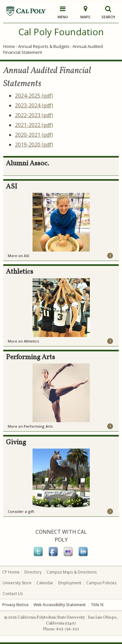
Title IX (97, 605)
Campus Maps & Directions (72, 572)
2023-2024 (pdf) (34, 105)
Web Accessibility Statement (60, 605)
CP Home (11, 572)
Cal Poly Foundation (61, 32)
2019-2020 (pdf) (34, 145)
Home (9, 46)
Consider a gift (21, 511)
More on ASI (19, 256)
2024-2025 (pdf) (34, 96)
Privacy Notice (15, 605)
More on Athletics (23, 341)
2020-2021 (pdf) (34, 135)
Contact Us (13, 594)
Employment (70, 583)
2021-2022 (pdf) (34, 125)
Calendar (45, 583)
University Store (17, 583)
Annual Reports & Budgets (44, 46)
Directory (33, 572)
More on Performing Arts (30, 426)
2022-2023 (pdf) (34, 115)
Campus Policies (101, 583)
